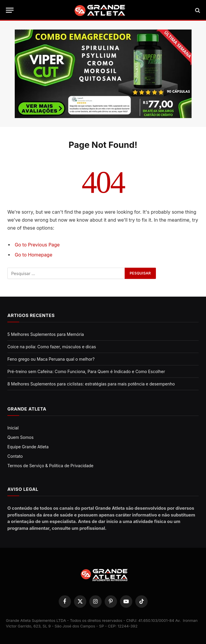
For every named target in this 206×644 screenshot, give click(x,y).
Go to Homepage (33, 255)
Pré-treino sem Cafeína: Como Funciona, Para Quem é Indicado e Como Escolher (86, 371)
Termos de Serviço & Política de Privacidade (50, 466)
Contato (15, 456)
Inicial (13, 428)
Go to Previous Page (37, 245)
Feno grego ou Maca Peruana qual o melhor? (51, 359)
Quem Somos (20, 437)
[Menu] (10, 10)
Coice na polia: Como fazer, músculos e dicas (52, 347)
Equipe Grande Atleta (28, 447)
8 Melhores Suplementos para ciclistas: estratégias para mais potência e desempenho (91, 384)
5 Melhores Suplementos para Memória (46, 334)
